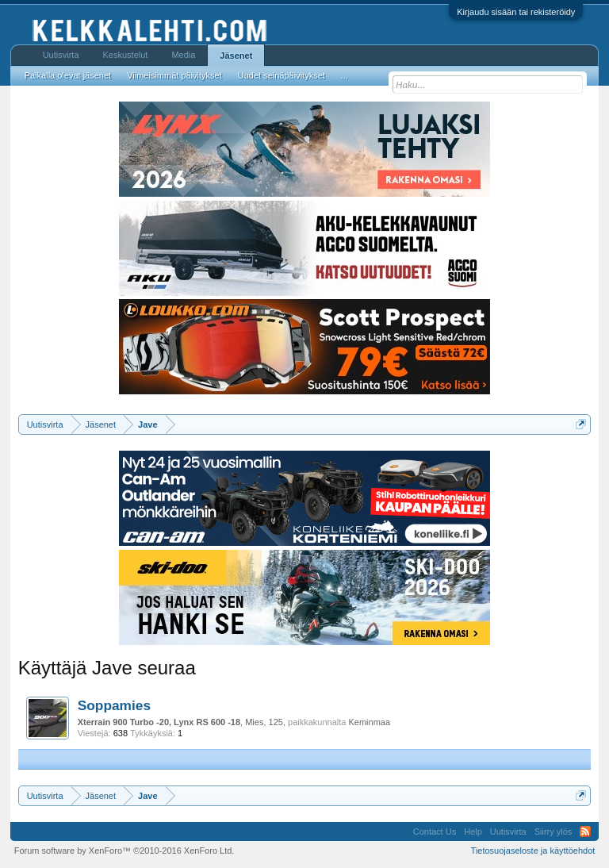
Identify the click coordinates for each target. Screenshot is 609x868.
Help (473, 832)
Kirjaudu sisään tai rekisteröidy (516, 12)
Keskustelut (126, 55)
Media (183, 55)
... (345, 75)
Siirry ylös (553, 832)
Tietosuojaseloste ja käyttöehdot (533, 851)
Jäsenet (236, 56)
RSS (585, 832)
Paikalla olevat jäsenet (68, 75)
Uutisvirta (61, 55)
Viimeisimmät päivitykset (174, 75)
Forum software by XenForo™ (124, 851)
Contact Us (435, 832)
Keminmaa (369, 722)
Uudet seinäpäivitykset (282, 75)
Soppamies (114, 705)
